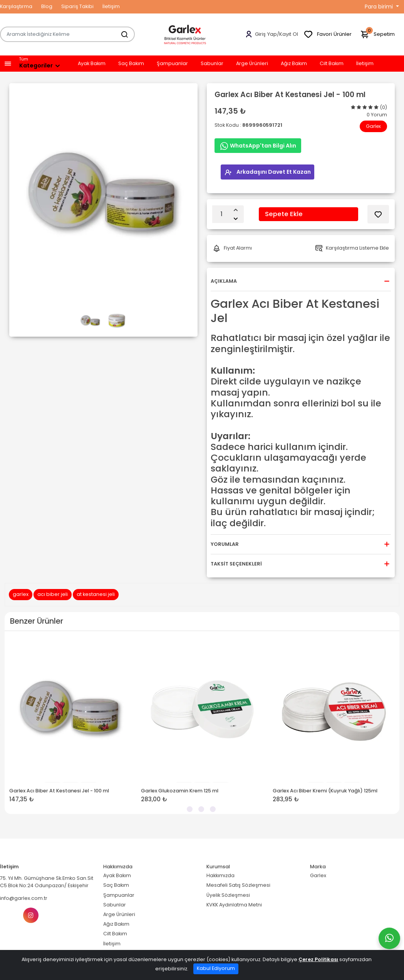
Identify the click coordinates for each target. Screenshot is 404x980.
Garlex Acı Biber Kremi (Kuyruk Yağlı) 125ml (325, 790)
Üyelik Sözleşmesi (228, 895)
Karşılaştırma (16, 6)
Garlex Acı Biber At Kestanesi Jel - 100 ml (59, 790)
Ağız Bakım (294, 64)
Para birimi (380, 7)
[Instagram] (31, 915)
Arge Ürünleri (252, 64)
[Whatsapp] (389, 938)
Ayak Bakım (92, 64)
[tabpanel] (70, 722)
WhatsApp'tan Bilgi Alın (258, 146)
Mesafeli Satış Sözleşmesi (238, 885)
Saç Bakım (131, 64)
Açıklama (224, 281)
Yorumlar (225, 544)
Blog (47, 6)
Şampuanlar (172, 64)
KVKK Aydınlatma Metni (234, 904)
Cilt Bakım (332, 64)
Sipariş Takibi (77, 6)
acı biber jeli (53, 594)
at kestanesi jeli (96, 594)
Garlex (373, 126)
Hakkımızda (220, 875)
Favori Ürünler (328, 34)
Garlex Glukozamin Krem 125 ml (180, 790)
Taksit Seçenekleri (236, 564)
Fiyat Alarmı (232, 248)
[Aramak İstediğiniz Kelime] (121, 34)
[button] (8, 64)
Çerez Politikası (318, 959)
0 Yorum (377, 115)
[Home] (185, 34)
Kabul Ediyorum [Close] (216, 968)
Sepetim (377, 34)
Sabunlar (212, 64)
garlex (21, 594)
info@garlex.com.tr (24, 898)
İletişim (111, 6)
